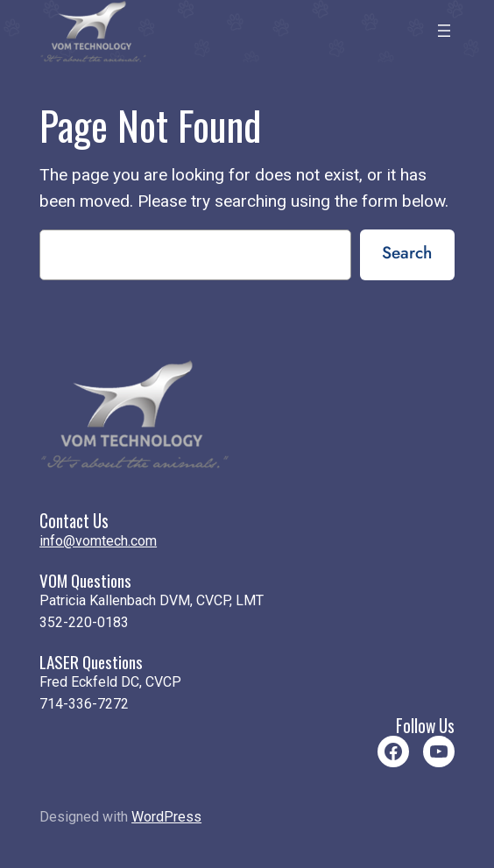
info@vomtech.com (98, 541)
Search (407, 252)
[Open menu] (444, 31)
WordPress (166, 817)
